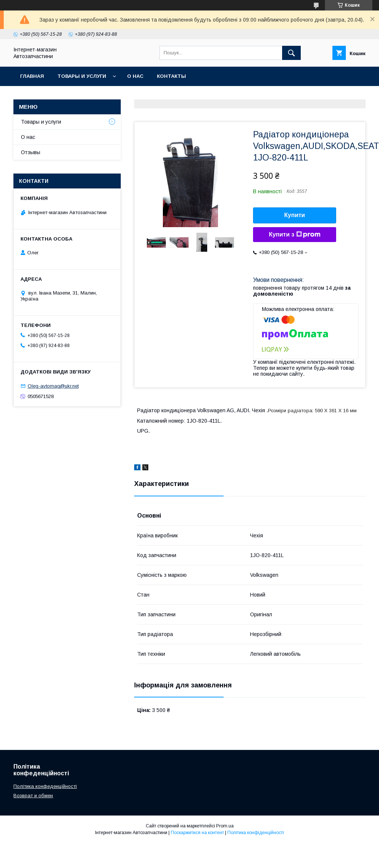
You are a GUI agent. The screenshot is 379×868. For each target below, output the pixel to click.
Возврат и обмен (33, 796)
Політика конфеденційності (45, 786)
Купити (295, 215)
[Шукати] (291, 53)
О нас (135, 76)
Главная (32, 76)
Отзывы (31, 152)
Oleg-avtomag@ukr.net (53, 386)
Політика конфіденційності (256, 833)
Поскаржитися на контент (197, 833)
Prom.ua (225, 826)
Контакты (171, 76)
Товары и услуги (82, 76)
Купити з (294, 235)
